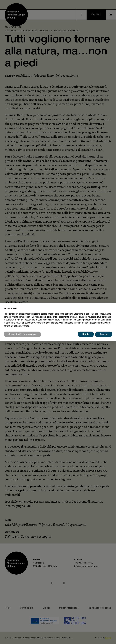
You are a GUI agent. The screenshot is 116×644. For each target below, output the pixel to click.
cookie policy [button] (46, 317)
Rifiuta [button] (86, 334)
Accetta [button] (104, 334)
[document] (58, 317)
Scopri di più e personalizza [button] (22, 334)
